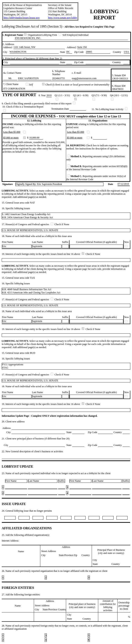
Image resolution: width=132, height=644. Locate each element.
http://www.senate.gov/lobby (63, 18)
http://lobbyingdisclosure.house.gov (22, 18)
